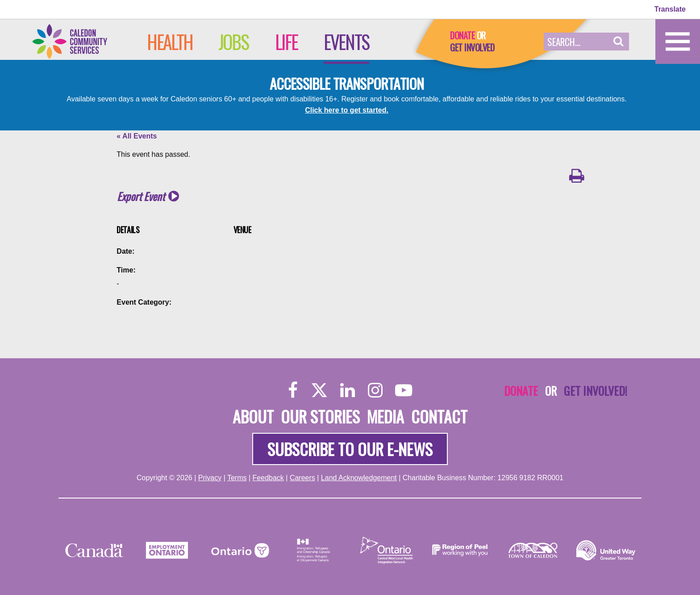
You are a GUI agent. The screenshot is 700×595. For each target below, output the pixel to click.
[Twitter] (319, 390)
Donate (462, 35)
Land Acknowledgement (359, 478)
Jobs (233, 42)
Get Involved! (596, 390)
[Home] (79, 41)
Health (170, 42)
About (253, 416)
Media (385, 416)
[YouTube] (404, 390)
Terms (237, 478)
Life (286, 42)
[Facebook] (293, 390)
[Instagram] (375, 390)
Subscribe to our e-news (350, 449)
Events (346, 42)
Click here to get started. (347, 110)
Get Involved (472, 47)
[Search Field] (576, 42)
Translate (670, 9)
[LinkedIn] (348, 390)
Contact (439, 416)
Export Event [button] (141, 196)
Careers (302, 478)
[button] (619, 42)
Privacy (210, 478)
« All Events (137, 136)
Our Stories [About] (320, 416)
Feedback (268, 478)
